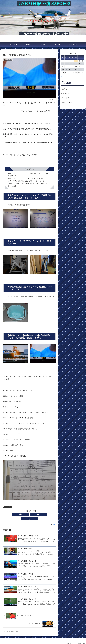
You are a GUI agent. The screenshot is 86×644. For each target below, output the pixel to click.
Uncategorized (7, 508)
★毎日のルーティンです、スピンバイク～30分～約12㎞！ (26, 179)
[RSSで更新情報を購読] (33, 515)
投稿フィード (66, 93)
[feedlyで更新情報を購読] (29, 515)
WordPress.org (67, 102)
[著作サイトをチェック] (26, 515)
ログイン (64, 89)
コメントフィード (68, 98)
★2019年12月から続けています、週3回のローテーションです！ (28, 181)
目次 (27, 169)
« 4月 (63, 77)
